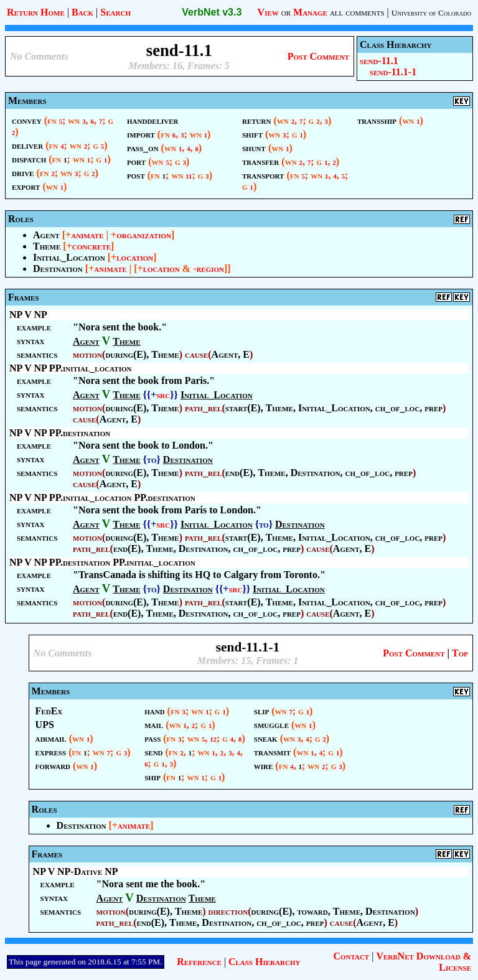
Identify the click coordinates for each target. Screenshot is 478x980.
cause (196, 354)
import (141, 134)
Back (82, 12)
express (51, 752)
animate (87, 235)
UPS (45, 725)
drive (23, 173)
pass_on (143, 148)
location (135, 257)
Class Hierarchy (264, 962)
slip (261, 711)
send (153, 752)
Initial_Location (69, 257)
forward (53, 766)
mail (154, 725)
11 (189, 176)
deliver (27, 145)
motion (87, 354)
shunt (254, 148)
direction (228, 911)
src (163, 395)
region (210, 268)
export (26, 186)
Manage (310, 12)
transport (263, 175)
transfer (260, 161)
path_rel (204, 408)
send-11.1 (379, 61)
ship (152, 777)
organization (144, 235)
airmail (51, 738)
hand (154, 711)
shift (252, 134)
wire (264, 766)
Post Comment (318, 56)
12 (213, 740)
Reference (199, 962)
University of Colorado (431, 13)
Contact (351, 956)
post (136, 175)
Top (460, 653)
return (256, 120)
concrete (91, 246)
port (136, 161)
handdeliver (153, 120)
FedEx (49, 711)
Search (115, 12)
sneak (266, 738)
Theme (47, 246)
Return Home (36, 12)
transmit (272, 752)
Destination (58, 268)
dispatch (29, 159)
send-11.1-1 (393, 72)
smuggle (271, 725)
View (268, 12)
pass (152, 738)
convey (27, 120)
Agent (46, 235)
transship (377, 120)
